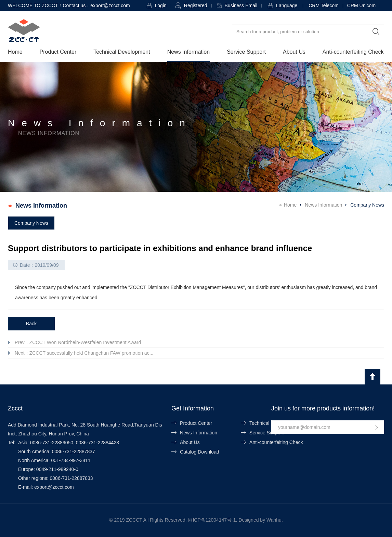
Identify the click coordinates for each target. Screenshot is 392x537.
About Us (294, 52)
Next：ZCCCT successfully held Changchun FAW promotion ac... (84, 353)
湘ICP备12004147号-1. (212, 520)
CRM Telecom (324, 5)
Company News (31, 223)
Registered (196, 5)
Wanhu (274, 520)
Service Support (246, 52)
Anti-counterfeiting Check (353, 52)
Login (161, 5)
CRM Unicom (361, 5)
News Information (189, 52)
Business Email (241, 5)
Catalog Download (199, 452)
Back (31, 324)
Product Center (58, 52)
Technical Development (122, 52)
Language (287, 5)
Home (15, 52)
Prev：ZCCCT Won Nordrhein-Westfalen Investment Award (78, 342)
